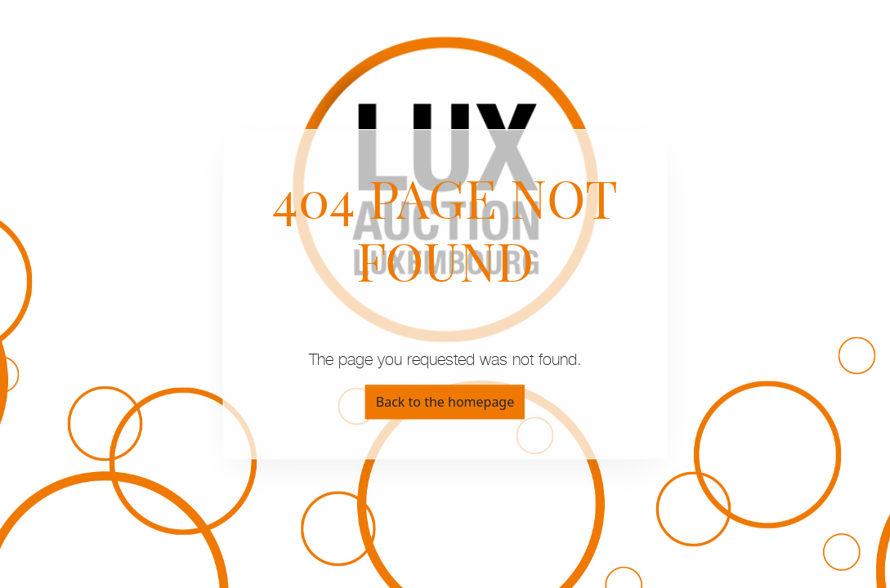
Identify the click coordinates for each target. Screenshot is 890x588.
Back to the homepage (445, 402)
